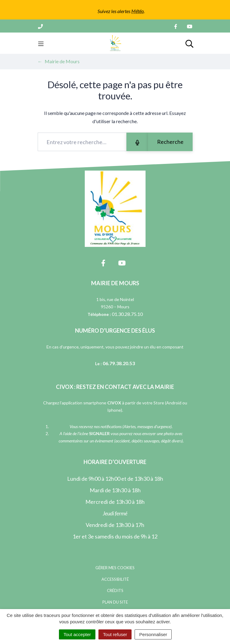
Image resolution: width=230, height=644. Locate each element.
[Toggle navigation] (41, 43)
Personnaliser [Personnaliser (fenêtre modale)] (153, 634)
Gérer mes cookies (115, 568)
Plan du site (115, 602)
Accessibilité (115, 579)
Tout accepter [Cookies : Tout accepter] (77, 634)
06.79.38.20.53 (119, 363)
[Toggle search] (189, 43)
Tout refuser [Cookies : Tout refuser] (115, 634)
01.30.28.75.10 (127, 314)
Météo (137, 11)
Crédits (115, 590)
